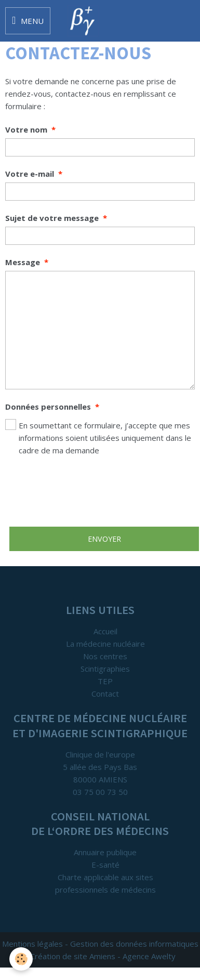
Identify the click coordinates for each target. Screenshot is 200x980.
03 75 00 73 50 (100, 792)
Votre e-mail (30, 174)
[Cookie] (21, 959)
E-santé (105, 865)
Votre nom (26, 129)
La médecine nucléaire (105, 644)
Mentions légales (32, 944)
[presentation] (84, 491)
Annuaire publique (105, 852)
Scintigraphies (105, 669)
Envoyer (104, 539)
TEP (105, 681)
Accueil (105, 631)
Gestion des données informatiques (134, 944)
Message (23, 262)
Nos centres (105, 656)
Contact (105, 694)
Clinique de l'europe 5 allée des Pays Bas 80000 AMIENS (100, 767)
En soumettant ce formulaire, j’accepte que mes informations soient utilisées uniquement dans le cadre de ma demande (98, 437)
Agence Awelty (149, 956)
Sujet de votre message (52, 218)
